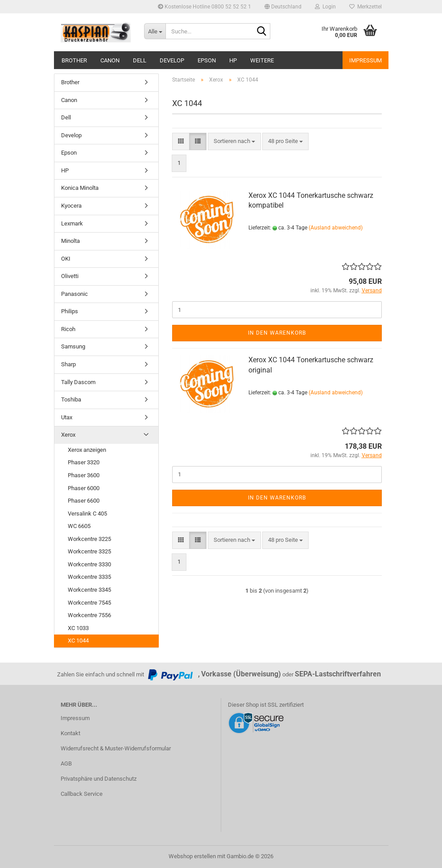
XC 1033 (78, 628)
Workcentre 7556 (89, 615)
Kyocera (71, 206)
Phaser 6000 (84, 488)
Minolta (70, 241)
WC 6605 (79, 526)
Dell (140, 60)
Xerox (68, 435)
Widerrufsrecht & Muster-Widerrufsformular (116, 748)
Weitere (262, 60)
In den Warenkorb (277, 333)
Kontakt (70, 733)
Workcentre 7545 (89, 603)
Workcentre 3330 (89, 564)
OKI (66, 259)
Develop (172, 60)
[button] (283, 7)
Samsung (73, 346)
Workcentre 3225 (89, 539)
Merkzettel (366, 7)
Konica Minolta (80, 188)
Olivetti (70, 276)
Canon (110, 60)
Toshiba (71, 399)
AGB (66, 764)
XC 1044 (78, 641)
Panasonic (74, 294)
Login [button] (325, 7)
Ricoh (68, 329)
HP (233, 60)
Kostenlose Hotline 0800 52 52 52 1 (204, 7)
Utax (67, 417)
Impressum (366, 60)
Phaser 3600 (84, 475)
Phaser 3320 (84, 462)
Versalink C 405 (87, 514)
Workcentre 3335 (89, 577)
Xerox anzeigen (87, 450)
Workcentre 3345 (89, 590)
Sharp (68, 364)
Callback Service (82, 794)
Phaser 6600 (84, 501)
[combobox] (234, 141)
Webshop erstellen (192, 856)
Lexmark (72, 223)
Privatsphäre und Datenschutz (99, 779)
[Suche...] (155, 31)
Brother (74, 60)
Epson (207, 60)
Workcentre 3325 (89, 551)
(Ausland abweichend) (336, 228)
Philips (70, 311)
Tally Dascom (78, 382)
